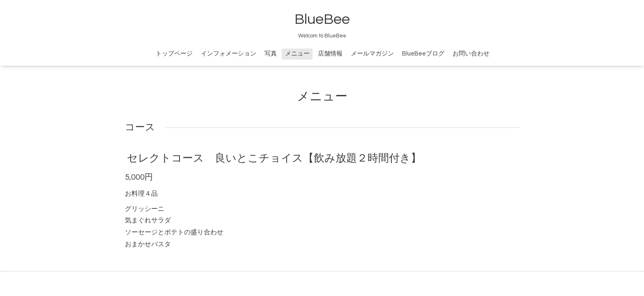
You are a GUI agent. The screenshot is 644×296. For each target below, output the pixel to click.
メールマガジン (372, 54)
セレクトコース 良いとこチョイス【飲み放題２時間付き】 (274, 158)
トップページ (174, 54)
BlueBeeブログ (423, 54)
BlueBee (322, 19)
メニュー (297, 54)
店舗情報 (330, 54)
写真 (271, 54)
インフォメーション (229, 54)
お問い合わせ (471, 54)
